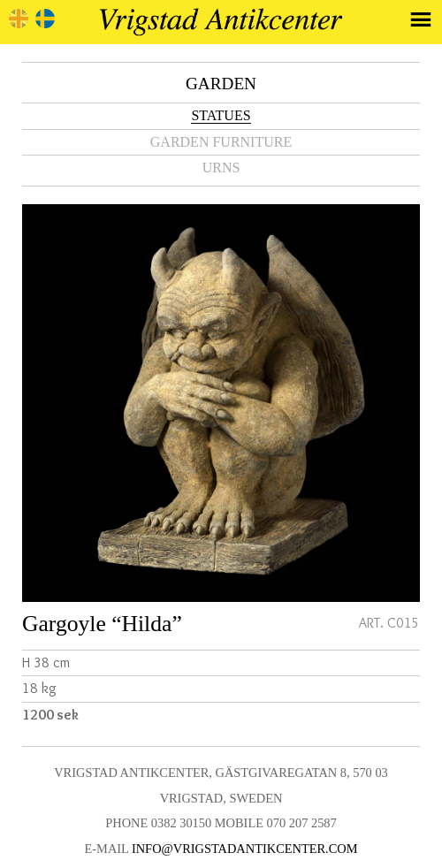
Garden (221, 84)
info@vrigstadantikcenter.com (245, 849)
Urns (221, 168)
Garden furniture (221, 142)
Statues (221, 115)
